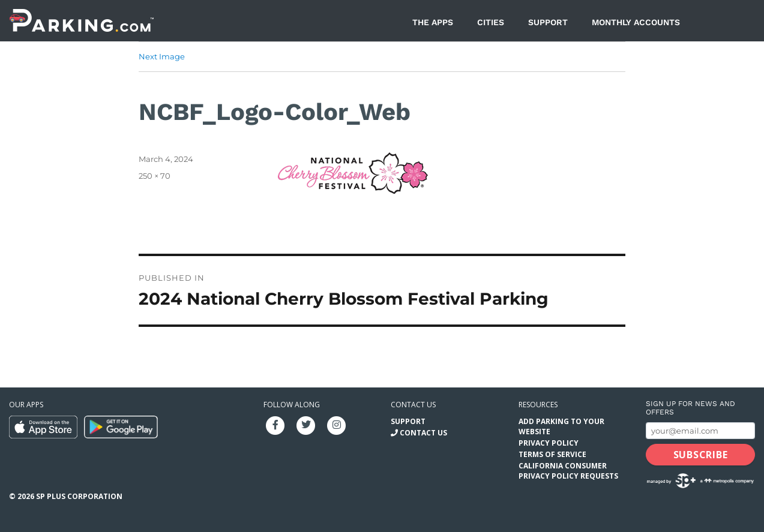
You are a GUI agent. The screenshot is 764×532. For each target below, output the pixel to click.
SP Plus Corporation (79, 496)
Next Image (162, 56)
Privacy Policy (549, 443)
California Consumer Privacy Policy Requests (568, 471)
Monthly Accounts (636, 22)
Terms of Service (552, 454)
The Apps (433, 22)
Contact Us (423, 433)
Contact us (413, 405)
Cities (491, 22)
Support (548, 22)
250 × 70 (155, 176)
